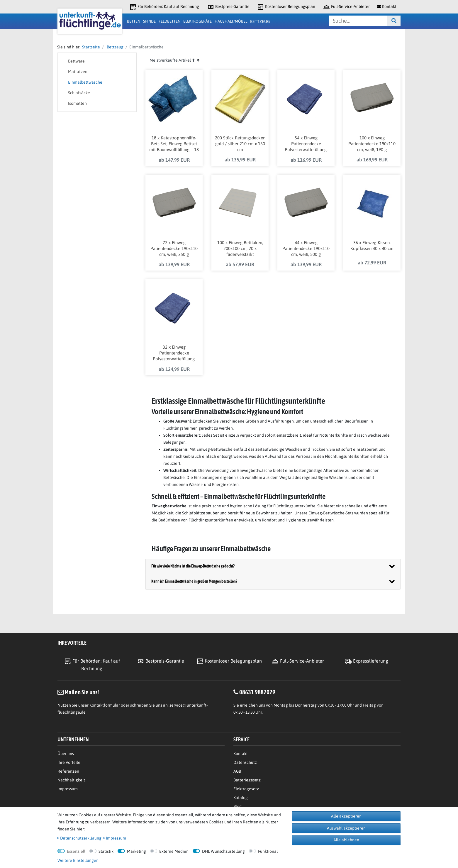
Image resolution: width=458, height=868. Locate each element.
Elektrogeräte (197, 21)
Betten (134, 21)
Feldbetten (169, 21)
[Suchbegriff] (358, 21)
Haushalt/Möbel (231, 21)
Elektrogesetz (246, 789)
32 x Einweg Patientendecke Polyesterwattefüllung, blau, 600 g (174, 353)
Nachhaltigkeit (71, 780)
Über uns (66, 754)
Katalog (241, 798)
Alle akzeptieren (346, 816)
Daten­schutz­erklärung (79, 838)
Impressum (68, 789)
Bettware (76, 61)
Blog (238, 806)
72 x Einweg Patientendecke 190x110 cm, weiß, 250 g (174, 248)
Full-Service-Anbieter (346, 7)
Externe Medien (174, 851)
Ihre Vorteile (69, 762)
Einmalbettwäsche (85, 82)
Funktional (268, 851)
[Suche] (394, 21)
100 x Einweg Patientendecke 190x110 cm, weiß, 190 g (372, 144)
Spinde (149, 21)
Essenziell (76, 851)
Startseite (90, 47)
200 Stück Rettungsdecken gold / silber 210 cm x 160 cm (240, 144)
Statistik (106, 851)
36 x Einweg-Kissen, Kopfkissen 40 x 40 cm (372, 245)
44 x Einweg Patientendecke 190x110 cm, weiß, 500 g (306, 248)
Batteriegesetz (247, 780)
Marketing (136, 851)
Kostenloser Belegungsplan (286, 7)
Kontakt (241, 754)
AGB (237, 771)
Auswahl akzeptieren (346, 828)
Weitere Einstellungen (78, 860)
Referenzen (68, 771)
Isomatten (77, 103)
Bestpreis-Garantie (228, 7)
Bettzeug (260, 21)
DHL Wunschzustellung (223, 851)
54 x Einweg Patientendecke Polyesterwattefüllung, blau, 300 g (306, 144)
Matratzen (78, 72)
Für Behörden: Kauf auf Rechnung (164, 7)
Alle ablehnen (346, 840)
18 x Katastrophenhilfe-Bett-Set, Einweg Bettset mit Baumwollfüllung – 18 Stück (174, 144)
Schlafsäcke (79, 93)
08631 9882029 (257, 692)
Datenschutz (245, 762)
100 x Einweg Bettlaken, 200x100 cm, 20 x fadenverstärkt (240, 248)
